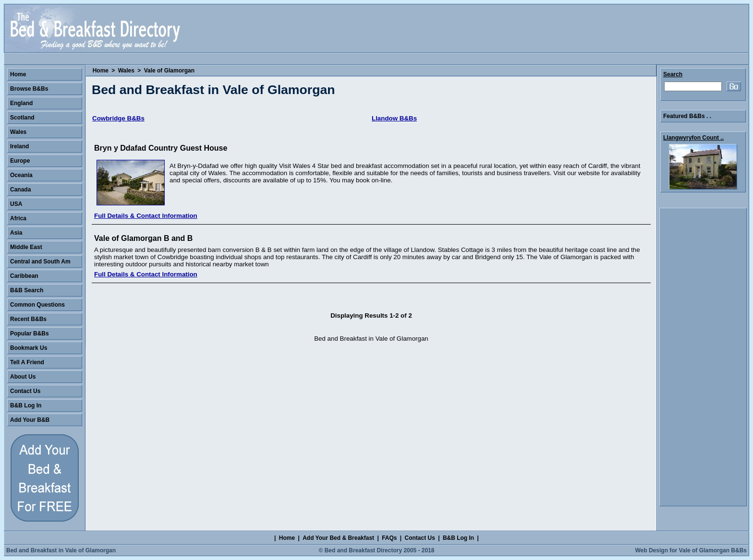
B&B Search (27, 290)
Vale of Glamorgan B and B (143, 238)
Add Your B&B (30, 420)
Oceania (21, 175)
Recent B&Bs (28, 319)
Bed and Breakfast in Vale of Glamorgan (61, 550)
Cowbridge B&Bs (118, 118)
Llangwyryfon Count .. (693, 138)
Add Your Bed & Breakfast (338, 538)
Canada (20, 190)
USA (16, 204)
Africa (18, 218)
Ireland (19, 146)
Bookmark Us (29, 348)
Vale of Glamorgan (169, 71)
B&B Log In (26, 405)
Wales (126, 71)
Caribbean (24, 276)
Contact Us (25, 391)
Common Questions (37, 305)
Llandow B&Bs (394, 118)
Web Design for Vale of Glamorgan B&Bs (691, 550)
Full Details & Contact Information (146, 216)
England (21, 103)
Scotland (22, 118)
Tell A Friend (27, 362)
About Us (23, 377)
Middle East (26, 247)
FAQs (389, 538)
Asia (16, 233)
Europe (20, 161)
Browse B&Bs (29, 89)
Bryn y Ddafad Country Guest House (161, 148)
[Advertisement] (703, 357)
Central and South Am (40, 262)
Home (101, 71)
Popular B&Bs (30, 334)
